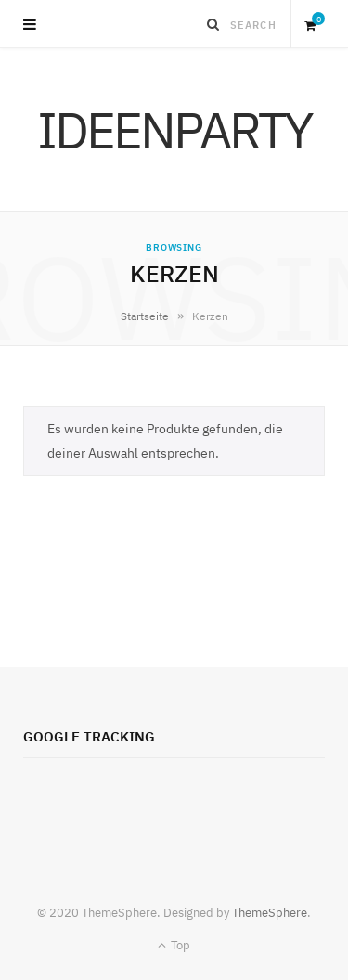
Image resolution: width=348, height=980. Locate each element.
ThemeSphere (270, 913)
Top (174, 945)
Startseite (145, 316)
